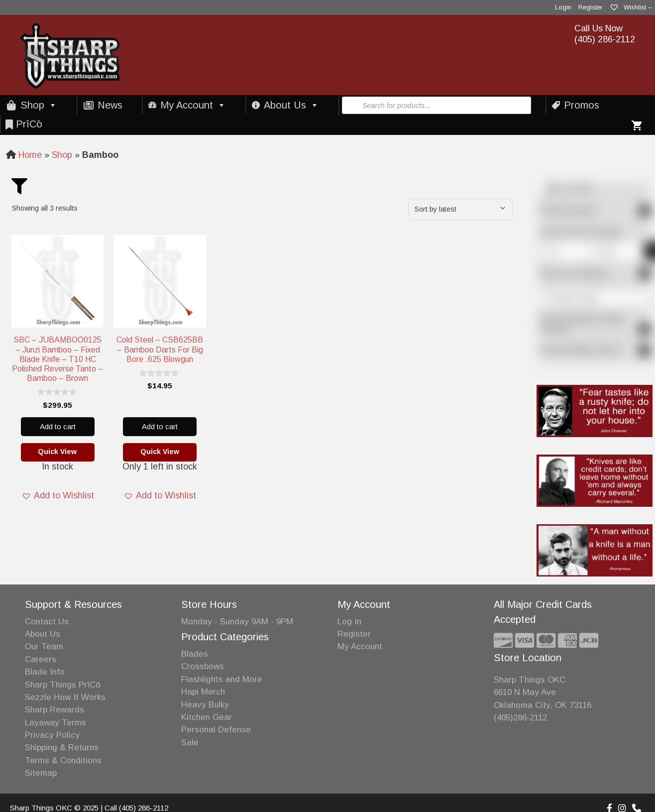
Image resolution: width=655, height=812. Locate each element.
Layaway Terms (55, 723)
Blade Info (45, 672)
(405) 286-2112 (605, 39)
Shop (39, 105)
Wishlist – (630, 7)
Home (30, 155)
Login (563, 7)
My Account (193, 105)
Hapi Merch (203, 692)
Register (590, 7)
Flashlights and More (222, 679)
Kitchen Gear (207, 717)
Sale (190, 743)
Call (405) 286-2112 (136, 808)
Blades (195, 654)
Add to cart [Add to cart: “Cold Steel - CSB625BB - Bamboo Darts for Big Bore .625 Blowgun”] (160, 426)
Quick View (57, 452)
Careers (41, 659)
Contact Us (47, 622)
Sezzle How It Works (65, 697)
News (110, 105)
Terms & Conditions (63, 760)
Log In (349, 622)
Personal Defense (216, 730)
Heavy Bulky (205, 705)
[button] (58, 496)
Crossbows (203, 666)
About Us (291, 105)
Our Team (44, 646)
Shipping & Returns (62, 748)
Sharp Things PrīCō (63, 685)
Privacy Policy (52, 735)
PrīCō (29, 124)
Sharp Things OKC (530, 680)
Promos (582, 105)
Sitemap (41, 773)
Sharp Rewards (55, 710)
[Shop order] (460, 209)
